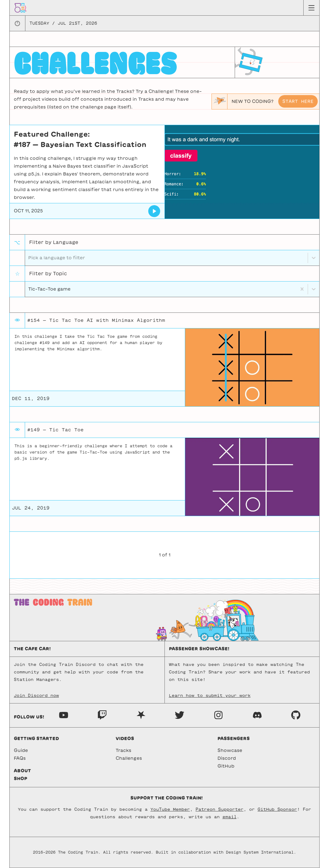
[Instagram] (218, 715)
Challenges (129, 758)
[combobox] (29, 289)
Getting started (36, 739)
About (22, 771)
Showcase (230, 750)
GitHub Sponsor (277, 809)
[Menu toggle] (311, 8)
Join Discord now (36, 695)
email (230, 817)
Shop (21, 779)
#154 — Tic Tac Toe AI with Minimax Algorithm (96, 320)
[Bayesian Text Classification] (154, 211)
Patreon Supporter (219, 809)
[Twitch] (102, 715)
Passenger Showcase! (199, 649)
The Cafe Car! (32, 649)
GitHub (226, 766)
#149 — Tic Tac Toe (55, 430)
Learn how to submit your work (210, 695)
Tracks (123, 750)
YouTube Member (170, 809)
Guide (21, 750)
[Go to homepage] (21, 8)
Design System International (260, 852)
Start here (298, 101)
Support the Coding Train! (167, 798)
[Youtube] (64, 715)
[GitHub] (296, 715)
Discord (227, 758)
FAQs (20, 758)
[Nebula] (141, 715)
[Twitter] (180, 715)
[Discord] (257, 715)
